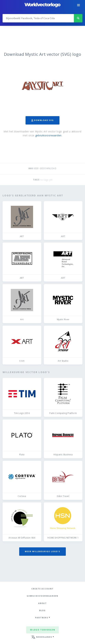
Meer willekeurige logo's (42, 551)
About (43, 603)
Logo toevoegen (43, 630)
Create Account (42, 589)
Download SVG (42, 120)
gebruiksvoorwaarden (48, 135)
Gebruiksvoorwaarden (43, 596)
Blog (43, 610)
